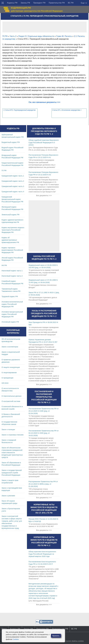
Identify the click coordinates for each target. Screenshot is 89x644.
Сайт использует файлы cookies (71, 641)
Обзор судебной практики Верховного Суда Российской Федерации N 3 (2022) (44, 142)
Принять (56, 636)
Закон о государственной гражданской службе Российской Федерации (12, 473)
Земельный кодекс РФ (10, 215)
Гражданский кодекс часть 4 (13, 192)
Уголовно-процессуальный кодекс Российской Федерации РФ (12, 314)
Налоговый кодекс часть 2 (12, 276)
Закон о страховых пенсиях (13, 435)
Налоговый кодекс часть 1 (12, 271)
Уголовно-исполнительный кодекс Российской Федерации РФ (12, 304)
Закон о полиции (8, 429)
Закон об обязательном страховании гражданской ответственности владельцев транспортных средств (12, 452)
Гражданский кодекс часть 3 (13, 186)
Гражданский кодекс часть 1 (13, 176)
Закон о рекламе (8, 496)
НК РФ (4, 265)
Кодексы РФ (12, 3)
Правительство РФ (57, 3)
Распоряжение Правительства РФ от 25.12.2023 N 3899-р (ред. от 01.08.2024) (43, 484)
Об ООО (5, 383)
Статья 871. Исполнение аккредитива (67, 110)
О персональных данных (12, 396)
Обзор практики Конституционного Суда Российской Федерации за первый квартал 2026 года (42, 554)
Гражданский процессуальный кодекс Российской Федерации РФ (12, 199)
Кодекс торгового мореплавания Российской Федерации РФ (12, 250)
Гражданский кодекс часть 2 (13, 181)
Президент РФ (39, 3)
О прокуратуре (7, 378)
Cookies (16, 639)
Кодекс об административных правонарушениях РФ (10, 240)
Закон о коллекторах (10, 347)
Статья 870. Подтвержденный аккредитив (19, 110)
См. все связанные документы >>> (44, 102)
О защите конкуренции (11, 367)
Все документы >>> (44, 195)
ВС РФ (71, 3)
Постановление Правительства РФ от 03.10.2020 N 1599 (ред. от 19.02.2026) (44, 433)
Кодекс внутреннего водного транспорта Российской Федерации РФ (13, 230)
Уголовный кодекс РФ (10, 322)
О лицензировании (9, 373)
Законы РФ (25, 3)
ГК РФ (4, 170)
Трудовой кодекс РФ (10, 296)
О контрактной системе (11, 401)
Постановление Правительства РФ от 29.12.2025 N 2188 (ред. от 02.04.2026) (44, 411)
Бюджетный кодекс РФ (11, 142)
